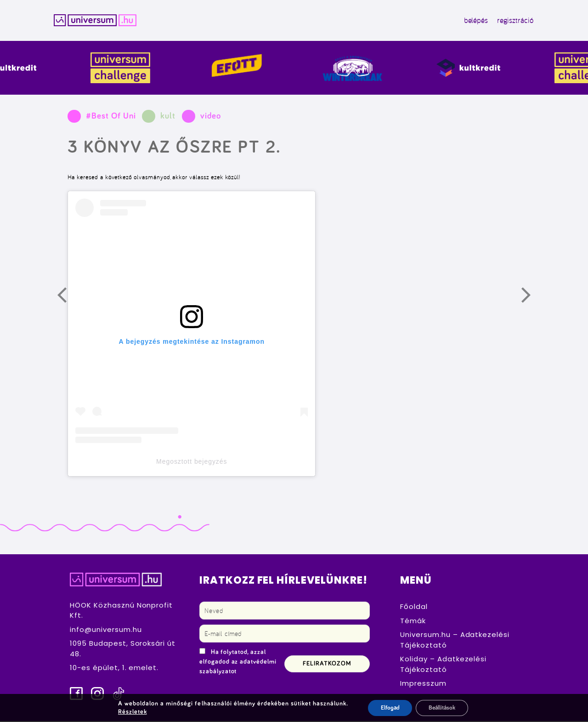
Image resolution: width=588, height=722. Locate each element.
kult (168, 117)
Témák (413, 622)
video (211, 117)
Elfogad (387, 708)
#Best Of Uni (111, 117)
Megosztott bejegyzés (192, 463)
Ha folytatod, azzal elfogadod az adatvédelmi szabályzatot (238, 663)
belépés (470, 21)
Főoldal (414, 608)
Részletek (131, 712)
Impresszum (423, 685)
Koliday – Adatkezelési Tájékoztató (443, 665)
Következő (531, 299)
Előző (68, 299)
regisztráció (509, 21)
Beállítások (442, 708)
